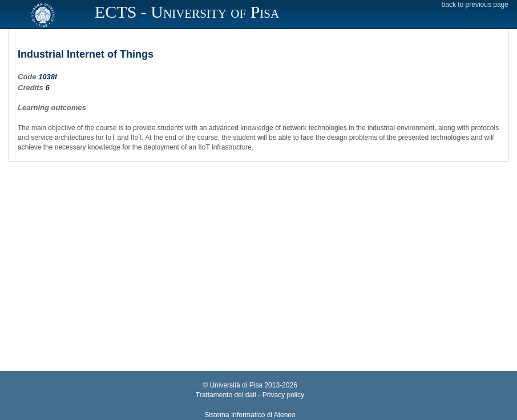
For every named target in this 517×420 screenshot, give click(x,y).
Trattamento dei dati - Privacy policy (250, 395)
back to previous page (475, 5)
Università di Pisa (236, 385)
